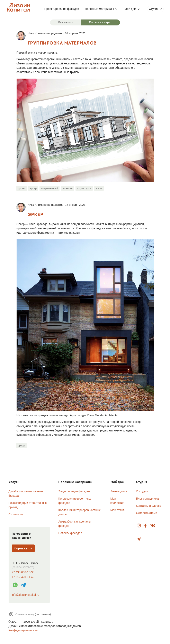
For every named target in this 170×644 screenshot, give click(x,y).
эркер (33, 188)
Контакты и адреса (149, 506)
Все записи (66, 22)
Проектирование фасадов (62, 9)
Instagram (139, 526)
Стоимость (16, 514)
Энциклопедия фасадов (74, 491)
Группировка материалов (62, 43)
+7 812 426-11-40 (23, 577)
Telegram (139, 539)
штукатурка (84, 188)
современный (50, 188)
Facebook (145, 526)
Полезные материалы (99, 9)
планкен (67, 188)
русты (22, 188)
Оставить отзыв (147, 513)
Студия (154, 9)
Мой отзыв (118, 510)
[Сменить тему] (30, 614)
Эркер (35, 214)
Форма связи (23, 548)
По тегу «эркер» (100, 22)
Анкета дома (119, 491)
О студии (142, 491)
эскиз (99, 188)
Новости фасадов (70, 533)
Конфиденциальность (23, 630)
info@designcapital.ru (25, 595)
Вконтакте (153, 526)
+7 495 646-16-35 (23, 572)
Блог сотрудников (148, 499)
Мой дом (130, 9)
